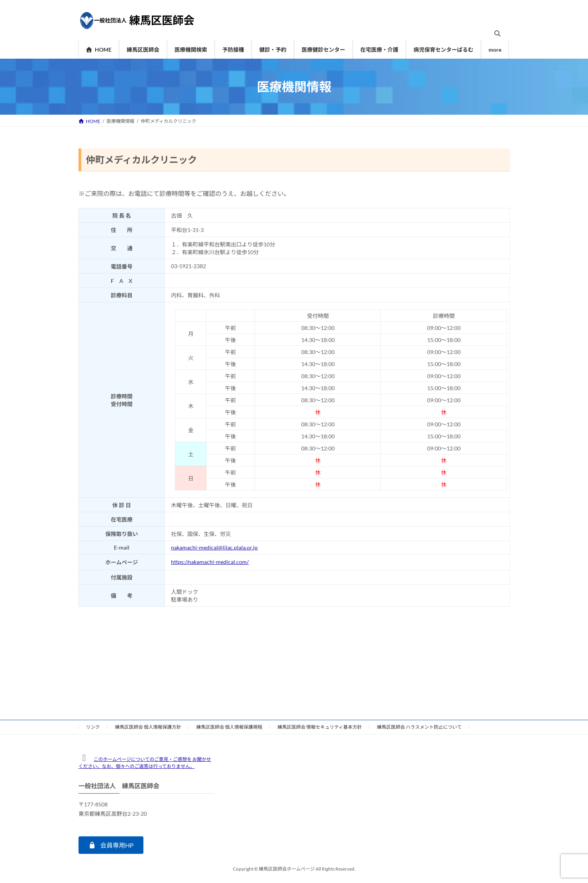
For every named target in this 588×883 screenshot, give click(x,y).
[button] (111, 845)
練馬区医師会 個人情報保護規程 (229, 727)
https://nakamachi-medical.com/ (210, 562)
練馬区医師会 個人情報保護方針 (148, 727)
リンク (93, 727)
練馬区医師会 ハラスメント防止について (419, 727)
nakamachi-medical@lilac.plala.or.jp (214, 547)
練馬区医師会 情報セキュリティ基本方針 (320, 727)
